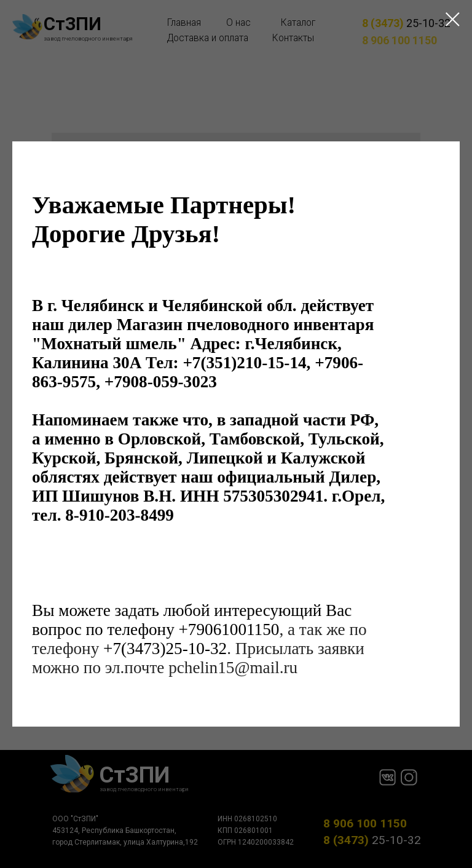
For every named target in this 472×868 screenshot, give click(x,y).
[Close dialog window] (453, 19)
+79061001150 (229, 630)
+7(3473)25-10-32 (165, 649)
